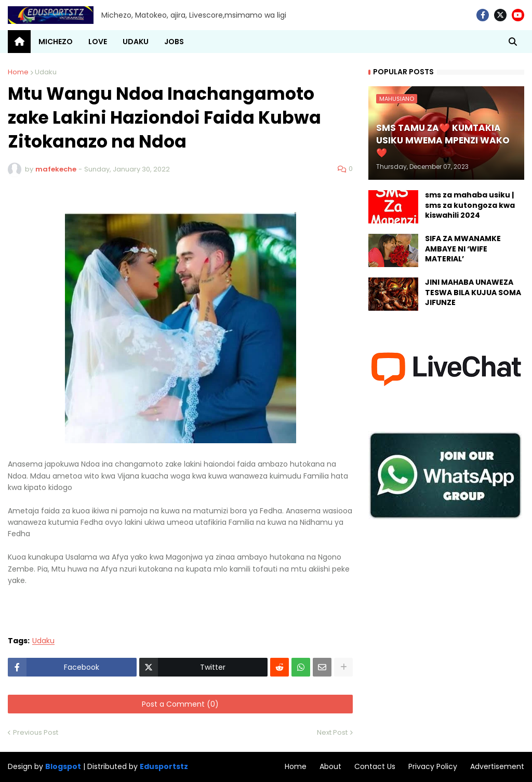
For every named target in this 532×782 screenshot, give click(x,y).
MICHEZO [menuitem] (56, 42)
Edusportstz (164, 766)
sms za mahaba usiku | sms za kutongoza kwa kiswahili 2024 (470, 205)
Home (18, 72)
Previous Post (36, 732)
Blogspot (63, 767)
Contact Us (375, 766)
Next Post (332, 732)
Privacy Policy (433, 766)
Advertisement (497, 766)
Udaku (46, 72)
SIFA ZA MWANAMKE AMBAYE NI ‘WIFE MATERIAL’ (463, 249)
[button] (513, 42)
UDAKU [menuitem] (136, 42)
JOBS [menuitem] (174, 42)
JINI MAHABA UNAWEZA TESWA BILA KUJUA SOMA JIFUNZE (473, 293)
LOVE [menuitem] (98, 42)
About (330, 766)
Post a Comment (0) (180, 704)
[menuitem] (19, 42)
